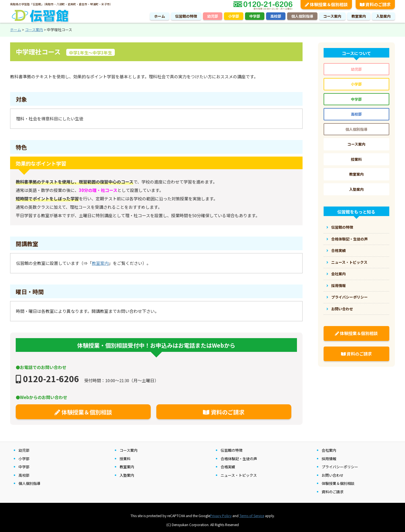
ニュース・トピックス (349, 262)
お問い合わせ (342, 309)
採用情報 (338, 286)
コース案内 (332, 16)
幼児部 (213, 16)
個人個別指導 (302, 16)
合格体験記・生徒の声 (349, 239)
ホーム (160, 16)
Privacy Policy (221, 516)
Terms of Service (252, 516)
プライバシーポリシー (349, 297)
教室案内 (359, 16)
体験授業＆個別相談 (83, 412)
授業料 (356, 159)
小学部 (234, 16)
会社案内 (338, 274)
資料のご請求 (224, 412)
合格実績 (338, 250)
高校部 (276, 16)
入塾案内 (383, 16)
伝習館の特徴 (186, 16)
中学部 (255, 16)
